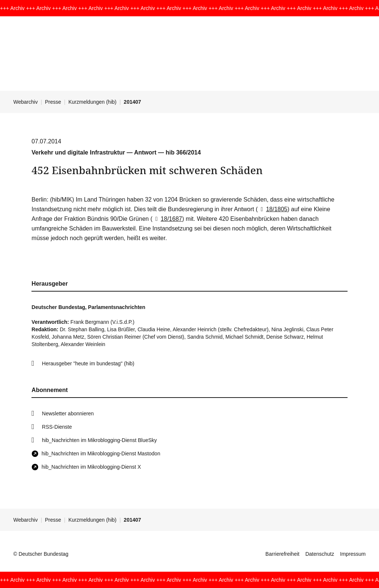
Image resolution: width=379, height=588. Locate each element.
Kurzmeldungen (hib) (93, 102)
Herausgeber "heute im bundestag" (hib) (88, 363)
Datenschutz (320, 554)
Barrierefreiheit (282, 554)
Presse (53, 102)
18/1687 (167, 219)
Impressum (353, 554)
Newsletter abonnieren (68, 413)
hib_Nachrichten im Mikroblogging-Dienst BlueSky (99, 440)
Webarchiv (26, 102)
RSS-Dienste (57, 427)
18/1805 (272, 209)
